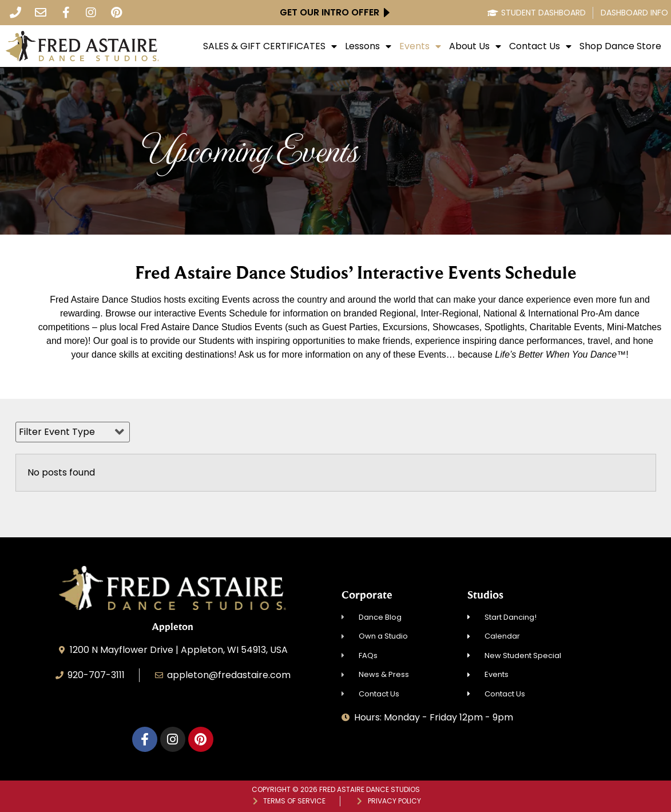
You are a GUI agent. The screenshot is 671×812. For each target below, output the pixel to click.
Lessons (368, 46)
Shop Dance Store (620, 46)
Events (420, 46)
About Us (475, 46)
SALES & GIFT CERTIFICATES (270, 46)
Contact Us (540, 46)
